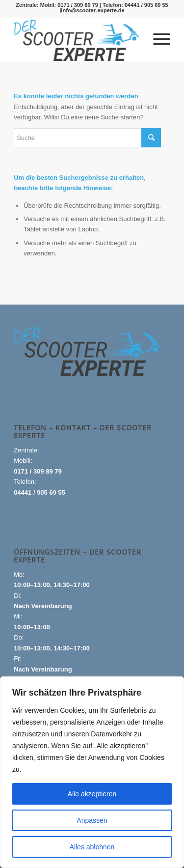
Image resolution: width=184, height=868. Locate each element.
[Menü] (157, 39)
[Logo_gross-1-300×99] (76, 40)
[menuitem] (157, 39)
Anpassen (92, 820)
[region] (92, 772)
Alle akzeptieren (92, 794)
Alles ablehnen (92, 847)
